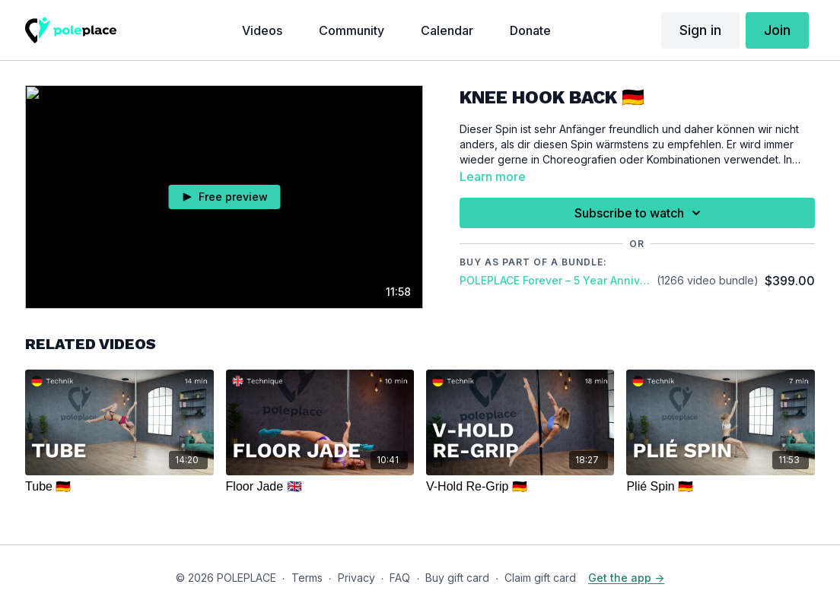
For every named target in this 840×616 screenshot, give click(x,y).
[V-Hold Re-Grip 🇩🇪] (520, 487)
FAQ (400, 578)
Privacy (356, 578)
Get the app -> (626, 578)
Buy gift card (457, 578)
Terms (307, 578)
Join (777, 30)
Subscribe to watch (640, 213)
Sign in (700, 30)
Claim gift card (540, 578)
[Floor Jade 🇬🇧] (320, 487)
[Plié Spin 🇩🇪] (720, 487)
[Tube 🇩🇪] (119, 487)
